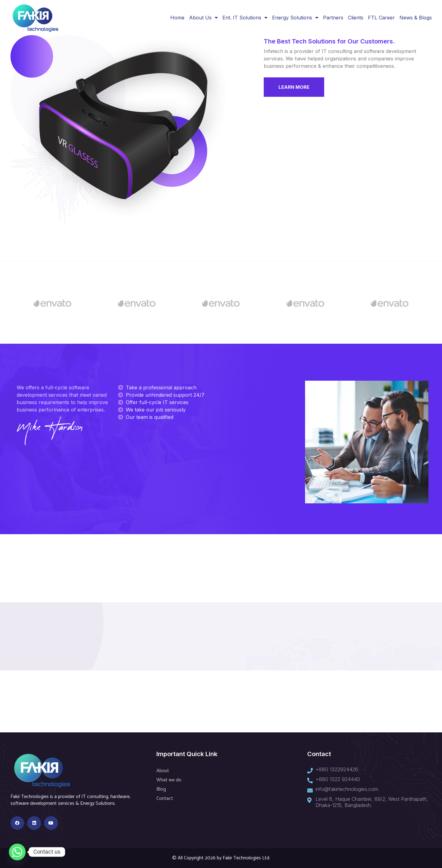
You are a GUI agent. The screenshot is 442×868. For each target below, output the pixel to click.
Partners (333, 18)
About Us (203, 18)
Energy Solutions (295, 18)
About (163, 771)
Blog (161, 789)
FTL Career (381, 18)
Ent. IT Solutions (245, 18)
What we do (169, 780)
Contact (165, 798)
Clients (356, 18)
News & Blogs (416, 18)
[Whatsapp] (17, 852)
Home (177, 18)
